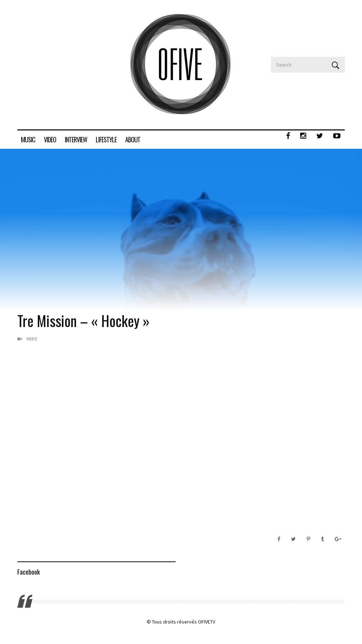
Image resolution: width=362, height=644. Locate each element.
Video (32, 339)
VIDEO (50, 139)
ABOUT (133, 139)
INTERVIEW (76, 139)
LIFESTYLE (106, 139)
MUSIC (28, 139)
